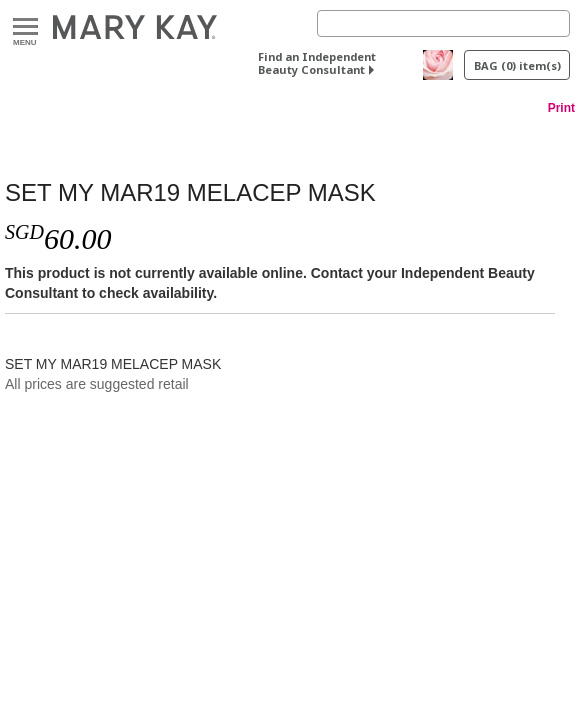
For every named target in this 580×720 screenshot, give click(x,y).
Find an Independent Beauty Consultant (317, 63)
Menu (25, 27)
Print (561, 108)
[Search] (443, 23)
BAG (517, 65)
